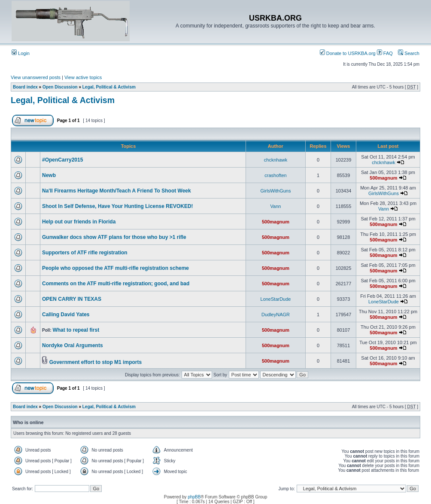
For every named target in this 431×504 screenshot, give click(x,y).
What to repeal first (76, 330)
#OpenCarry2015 (62, 160)
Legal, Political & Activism (109, 87)
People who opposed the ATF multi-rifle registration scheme (115, 268)
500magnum (383, 178)
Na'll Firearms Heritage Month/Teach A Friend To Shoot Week (117, 191)
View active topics (83, 77)
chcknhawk (276, 160)
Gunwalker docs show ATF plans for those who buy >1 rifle (114, 237)
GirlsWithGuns (276, 191)
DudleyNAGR (276, 315)
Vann (276, 206)
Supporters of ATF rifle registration (85, 253)
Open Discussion (60, 87)
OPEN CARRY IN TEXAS (72, 299)
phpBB (194, 497)
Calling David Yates (66, 315)
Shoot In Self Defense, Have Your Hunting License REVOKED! (118, 206)
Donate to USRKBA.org (348, 53)
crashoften (275, 175)
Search (409, 53)
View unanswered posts (36, 77)
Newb (49, 175)
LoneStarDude (276, 299)
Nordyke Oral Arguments (73, 345)
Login (21, 53)
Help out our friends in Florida (79, 222)
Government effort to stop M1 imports (96, 362)
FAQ (385, 53)
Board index (25, 87)
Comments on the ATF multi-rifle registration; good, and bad (116, 284)
